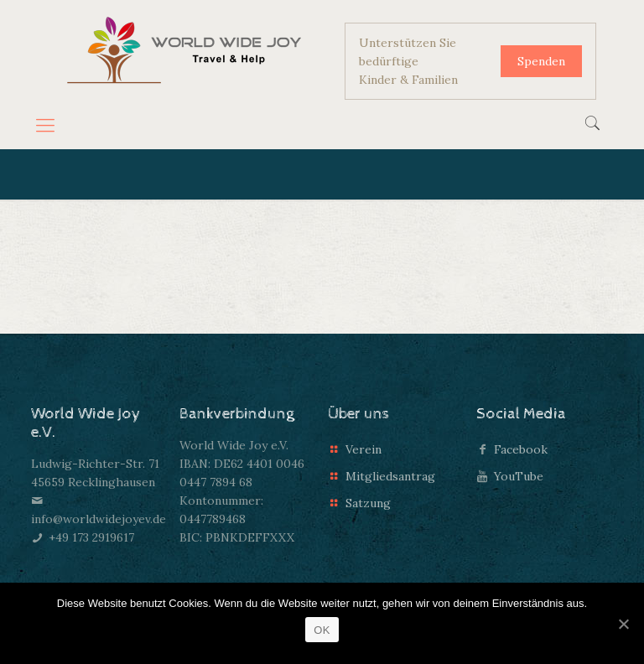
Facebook (521, 449)
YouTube (519, 476)
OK (322, 630)
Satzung (368, 503)
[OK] (623, 624)
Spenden (541, 61)
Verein (364, 449)
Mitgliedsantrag (390, 476)
